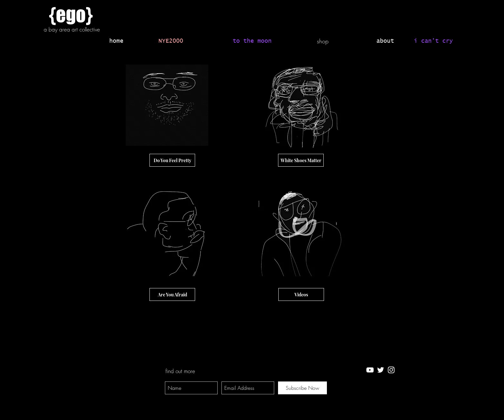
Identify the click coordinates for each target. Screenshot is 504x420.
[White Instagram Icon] (391, 370)
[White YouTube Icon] (370, 370)
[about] (385, 41)
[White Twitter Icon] (381, 370)
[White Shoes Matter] (301, 160)
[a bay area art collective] (72, 30)
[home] (116, 41)
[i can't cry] (433, 41)
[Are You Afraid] (172, 294)
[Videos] (301, 294)
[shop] (323, 41)
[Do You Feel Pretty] (172, 160)
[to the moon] (252, 41)
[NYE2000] (171, 41)
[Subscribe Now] (302, 388)
